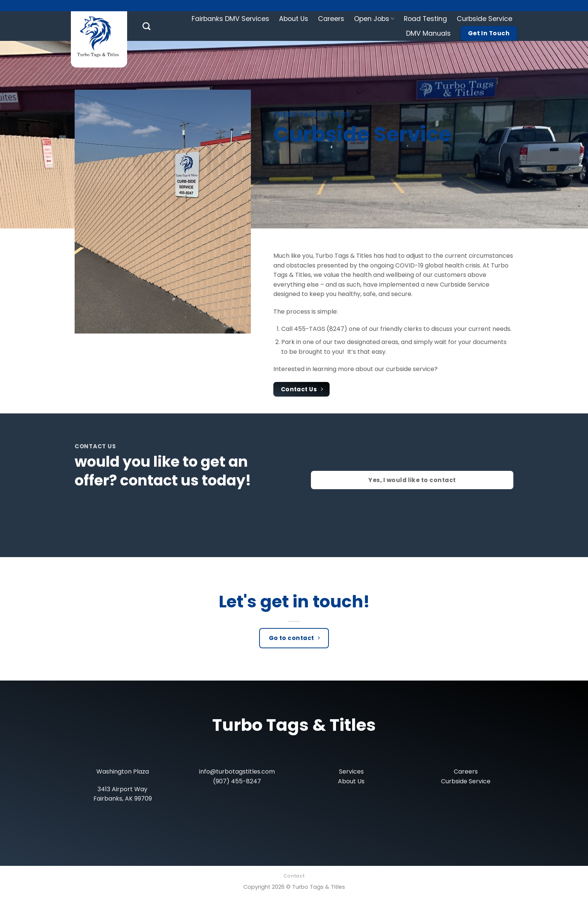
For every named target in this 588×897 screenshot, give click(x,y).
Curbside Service (484, 19)
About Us (294, 19)
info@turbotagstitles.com (237, 772)
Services (351, 772)
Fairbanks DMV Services (230, 19)
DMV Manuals (428, 33)
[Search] (146, 26)
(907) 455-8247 (237, 781)
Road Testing (425, 19)
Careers (331, 19)
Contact (294, 876)
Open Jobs (374, 19)
